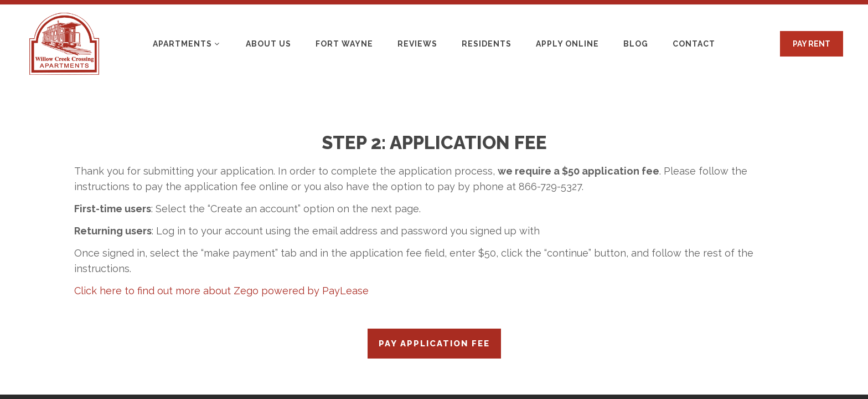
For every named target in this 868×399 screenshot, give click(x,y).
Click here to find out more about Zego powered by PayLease (221, 291)
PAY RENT (812, 44)
